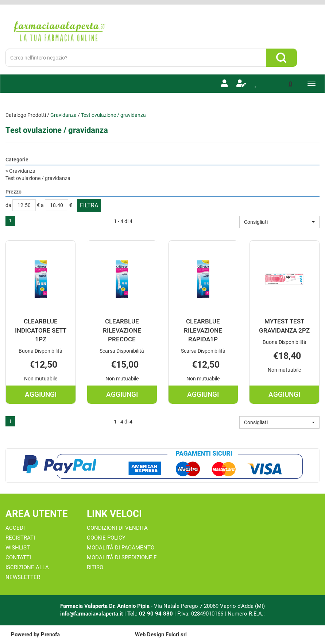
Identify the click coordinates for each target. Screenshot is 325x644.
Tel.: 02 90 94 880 (151, 614)
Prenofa (50, 635)
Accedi (15, 528)
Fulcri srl (176, 635)
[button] (279, 222)
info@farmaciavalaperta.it (92, 614)
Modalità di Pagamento (121, 548)
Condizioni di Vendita (117, 528)
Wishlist (18, 548)
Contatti (18, 557)
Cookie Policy (106, 538)
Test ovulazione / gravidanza (38, 178)
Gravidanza (63, 115)
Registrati (20, 538)
